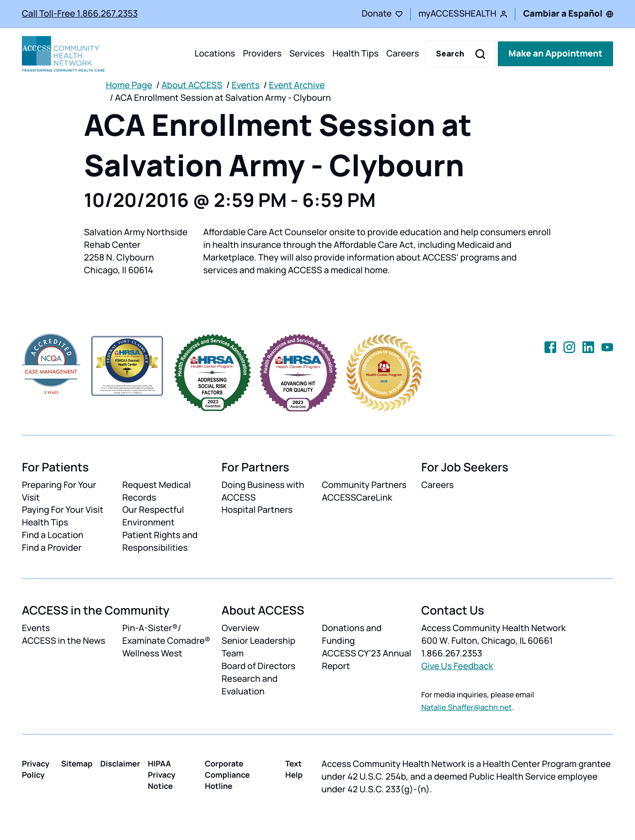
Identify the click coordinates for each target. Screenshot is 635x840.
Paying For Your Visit (63, 510)
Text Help (294, 769)
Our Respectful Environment (153, 516)
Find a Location (53, 535)
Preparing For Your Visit (59, 491)
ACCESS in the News (63, 641)
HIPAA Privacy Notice (162, 775)
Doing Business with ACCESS (263, 491)
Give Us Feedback (457, 666)
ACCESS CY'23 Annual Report (366, 660)
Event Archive (297, 85)
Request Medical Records (156, 491)
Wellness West (152, 653)
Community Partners (364, 485)
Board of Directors (258, 666)
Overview (240, 628)
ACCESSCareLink (357, 498)
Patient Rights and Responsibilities (160, 541)
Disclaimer (120, 764)
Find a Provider (52, 548)
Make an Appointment (555, 54)
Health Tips (355, 54)
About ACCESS (192, 85)
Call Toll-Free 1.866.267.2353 (80, 14)
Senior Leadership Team (258, 647)
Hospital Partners (257, 510)
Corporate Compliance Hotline (227, 775)
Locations (215, 54)
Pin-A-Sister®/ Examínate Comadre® (166, 635)
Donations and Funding (352, 635)
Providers (262, 54)
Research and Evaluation (249, 685)
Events (246, 85)
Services (307, 54)
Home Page (129, 85)
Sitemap (77, 764)
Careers (403, 54)
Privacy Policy (36, 769)
